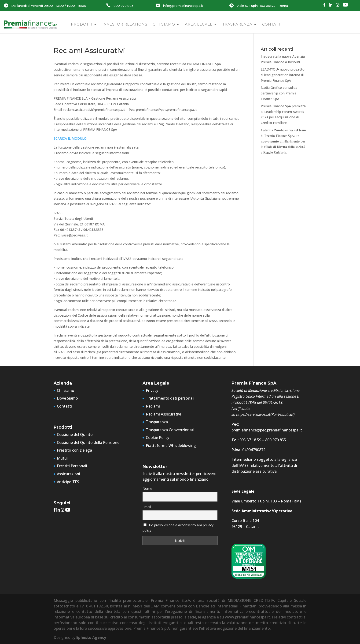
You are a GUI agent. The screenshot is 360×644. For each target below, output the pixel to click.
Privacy (152, 390)
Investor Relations (125, 24)
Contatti (272, 24)
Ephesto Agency (91, 637)
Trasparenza (237, 24)
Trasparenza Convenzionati (170, 430)
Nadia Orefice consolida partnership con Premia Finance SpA (279, 93)
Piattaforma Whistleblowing (171, 446)
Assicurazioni (68, 474)
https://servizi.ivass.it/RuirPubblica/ (265, 414)
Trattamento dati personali (170, 398)
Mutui (62, 458)
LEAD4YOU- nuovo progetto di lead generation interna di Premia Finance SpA (283, 75)
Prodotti (82, 24)
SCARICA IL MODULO (70, 138)
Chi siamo (164, 24)
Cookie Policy (158, 438)
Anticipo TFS (68, 482)
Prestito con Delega (74, 450)
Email (147, 507)
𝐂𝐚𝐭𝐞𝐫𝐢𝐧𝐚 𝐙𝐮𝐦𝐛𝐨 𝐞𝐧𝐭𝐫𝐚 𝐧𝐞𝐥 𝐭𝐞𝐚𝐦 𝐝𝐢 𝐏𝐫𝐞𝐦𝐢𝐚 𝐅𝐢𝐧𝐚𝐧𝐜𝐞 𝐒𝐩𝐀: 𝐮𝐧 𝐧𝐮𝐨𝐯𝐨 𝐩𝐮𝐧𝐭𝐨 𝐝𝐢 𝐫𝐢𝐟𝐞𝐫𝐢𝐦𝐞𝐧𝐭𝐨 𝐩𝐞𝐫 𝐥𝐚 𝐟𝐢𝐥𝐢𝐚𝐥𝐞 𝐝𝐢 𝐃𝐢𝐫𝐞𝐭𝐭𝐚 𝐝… (283, 141)
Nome (147, 489)
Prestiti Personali (72, 466)
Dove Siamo (67, 398)
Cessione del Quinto (75, 434)
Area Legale (199, 24)
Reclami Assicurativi (163, 414)
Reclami (153, 406)
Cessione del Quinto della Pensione (88, 442)
